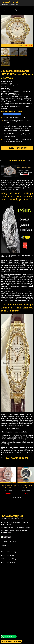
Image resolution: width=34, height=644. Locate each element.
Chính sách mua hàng (9, 552)
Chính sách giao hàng (9, 559)
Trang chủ (4, 10)
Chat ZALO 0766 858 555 (17, 148)
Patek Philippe (14, 10)
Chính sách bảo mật (8, 555)
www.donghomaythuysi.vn (17, 424)
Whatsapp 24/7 (10, 636)
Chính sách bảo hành (8, 562)
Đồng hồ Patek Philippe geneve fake (14, 292)
